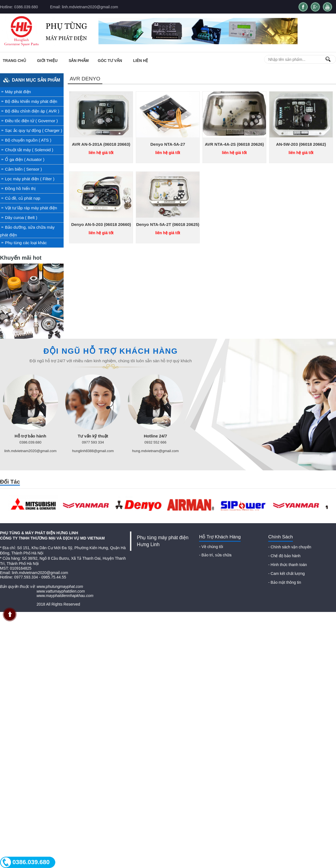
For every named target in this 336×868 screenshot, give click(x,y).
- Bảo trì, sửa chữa (215, 555)
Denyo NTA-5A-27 (168, 144)
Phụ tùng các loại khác (26, 243)
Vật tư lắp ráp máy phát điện (31, 208)
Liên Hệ (140, 61)
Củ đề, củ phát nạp (23, 198)
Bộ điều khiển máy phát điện (31, 101)
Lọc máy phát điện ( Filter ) (30, 179)
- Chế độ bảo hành (284, 556)
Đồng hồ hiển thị (20, 188)
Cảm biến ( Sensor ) (24, 169)
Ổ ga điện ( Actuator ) (25, 159)
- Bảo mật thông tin (285, 582)
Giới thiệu (47, 61)
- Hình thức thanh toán (288, 565)
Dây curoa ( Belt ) (21, 217)
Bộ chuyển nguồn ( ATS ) (28, 140)
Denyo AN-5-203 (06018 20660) (101, 224)
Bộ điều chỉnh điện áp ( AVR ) (32, 111)
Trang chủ (14, 61)
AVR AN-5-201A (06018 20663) (101, 144)
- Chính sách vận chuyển (290, 547)
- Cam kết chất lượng (286, 574)
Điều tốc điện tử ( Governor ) (31, 121)
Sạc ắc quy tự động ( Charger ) (34, 130)
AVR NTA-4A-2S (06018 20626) (235, 144)
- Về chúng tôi (211, 547)
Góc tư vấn (110, 61)
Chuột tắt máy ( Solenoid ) (29, 150)
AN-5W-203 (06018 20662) (301, 144)
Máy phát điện (18, 92)
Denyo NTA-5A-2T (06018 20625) (168, 224)
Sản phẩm (79, 61)
